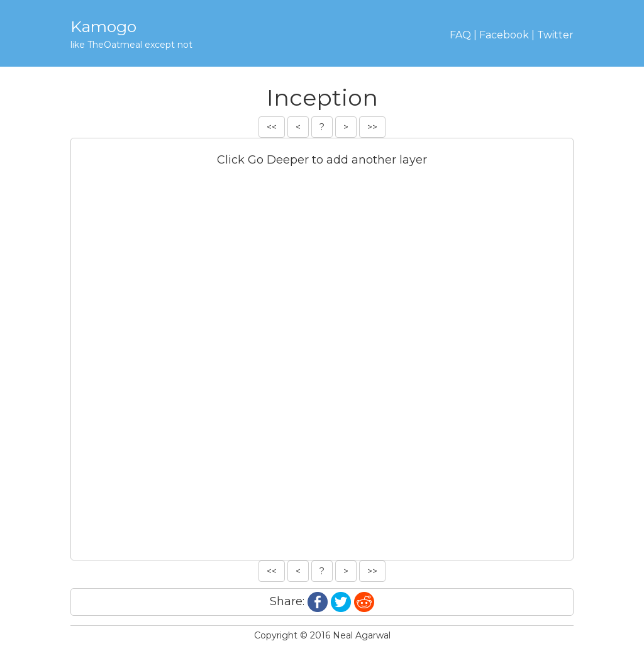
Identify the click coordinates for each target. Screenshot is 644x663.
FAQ (460, 35)
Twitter (555, 35)
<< (272, 127)
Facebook (504, 35)
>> (372, 127)
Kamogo (103, 26)
